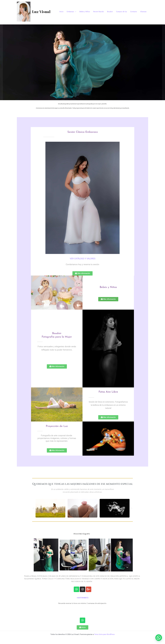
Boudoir (110, 12)
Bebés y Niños (85, 12)
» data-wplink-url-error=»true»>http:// (82, 609)
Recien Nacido (99, 12)
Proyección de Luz (57, 426)
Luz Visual (41, 12)
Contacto (134, 12)
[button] (33, 508)
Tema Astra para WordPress (104, 634)
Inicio (61, 12)
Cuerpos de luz (122, 12)
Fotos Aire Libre (108, 392)
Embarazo (71, 12)
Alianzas (143, 12)
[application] (75, 12)
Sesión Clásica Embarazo (83, 132)
